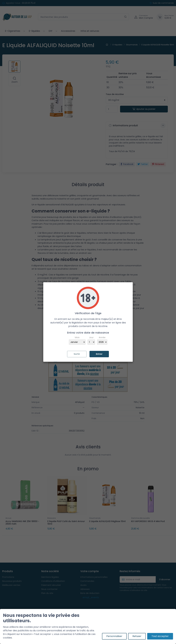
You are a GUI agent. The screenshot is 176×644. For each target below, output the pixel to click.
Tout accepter (160, 636)
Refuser (137, 636)
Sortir (77, 354)
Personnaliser (114, 636)
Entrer (99, 354)
